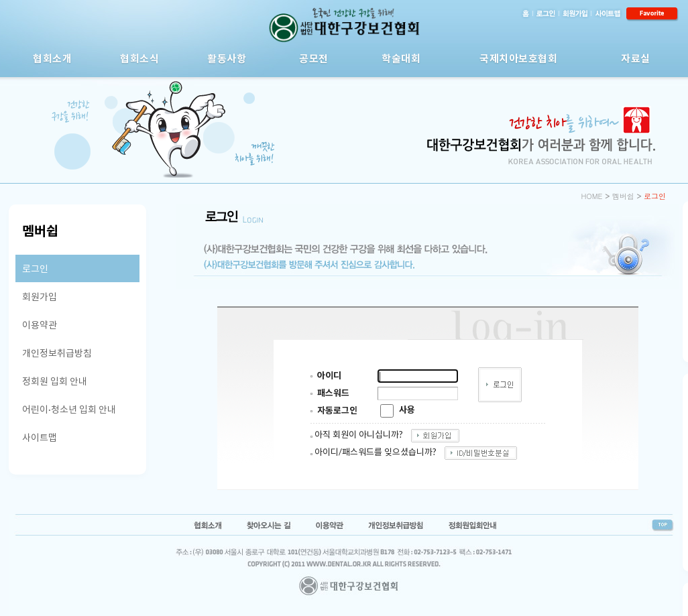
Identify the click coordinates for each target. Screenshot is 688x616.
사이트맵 (40, 437)
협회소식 (139, 58)
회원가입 (40, 297)
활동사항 (227, 58)
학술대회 (401, 58)
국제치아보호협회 (518, 58)
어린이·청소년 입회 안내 (69, 409)
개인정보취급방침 (57, 353)
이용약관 (40, 325)
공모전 (314, 58)
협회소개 (52, 58)
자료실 (636, 58)
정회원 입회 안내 (55, 381)
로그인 (35, 268)
